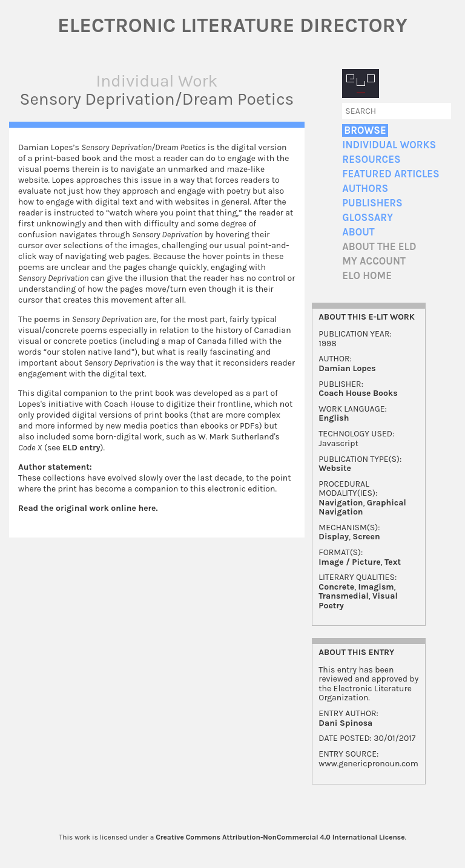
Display (334, 537)
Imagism (376, 587)
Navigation (341, 503)
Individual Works (389, 145)
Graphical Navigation (362, 507)
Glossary (368, 218)
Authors (365, 189)
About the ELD (379, 247)
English (334, 418)
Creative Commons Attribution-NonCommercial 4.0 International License (280, 837)
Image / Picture (349, 562)
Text (393, 562)
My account (374, 261)
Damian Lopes (347, 368)
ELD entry (81, 448)
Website (335, 468)
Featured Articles (391, 174)
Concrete (336, 587)
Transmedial (343, 596)
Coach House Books (358, 393)
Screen (366, 537)
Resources (371, 159)
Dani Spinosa (345, 723)
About (358, 232)
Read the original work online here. (88, 508)
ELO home (367, 276)
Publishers (372, 203)
